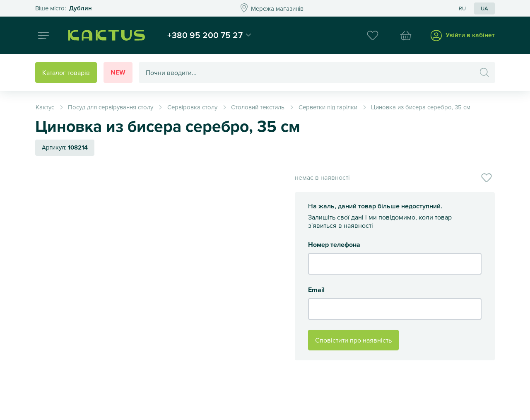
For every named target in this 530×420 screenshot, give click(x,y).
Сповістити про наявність (353, 340)
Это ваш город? (64, 8)
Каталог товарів (66, 72)
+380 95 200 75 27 (205, 35)
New (118, 72)
